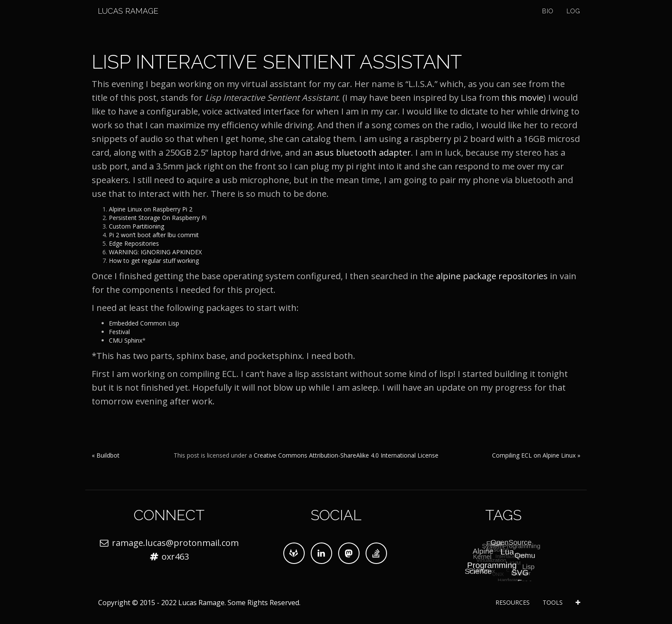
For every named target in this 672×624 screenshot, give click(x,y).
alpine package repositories (492, 276)
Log (573, 21)
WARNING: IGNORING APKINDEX (155, 252)
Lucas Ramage (122, 21)
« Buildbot (106, 455)
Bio (548, 21)
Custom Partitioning (136, 226)
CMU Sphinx (126, 340)
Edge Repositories (134, 243)
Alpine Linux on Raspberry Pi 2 (151, 209)
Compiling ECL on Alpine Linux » (536, 455)
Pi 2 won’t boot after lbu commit (154, 235)
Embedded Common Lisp (144, 323)
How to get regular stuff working (154, 261)
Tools (553, 602)
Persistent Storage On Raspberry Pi (158, 218)
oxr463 (175, 556)
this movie (522, 98)
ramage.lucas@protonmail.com (175, 543)
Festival (119, 332)
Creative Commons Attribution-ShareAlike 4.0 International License (346, 455)
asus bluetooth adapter (363, 152)
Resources (513, 602)
